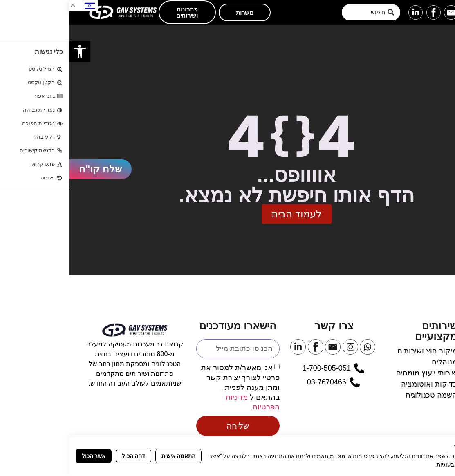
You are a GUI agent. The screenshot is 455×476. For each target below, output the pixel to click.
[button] (436, 12)
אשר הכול (25, 456)
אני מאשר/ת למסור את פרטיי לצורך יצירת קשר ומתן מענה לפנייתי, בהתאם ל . (171, 387)
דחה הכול (64, 456)
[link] (11, 51)
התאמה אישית (109, 456)
